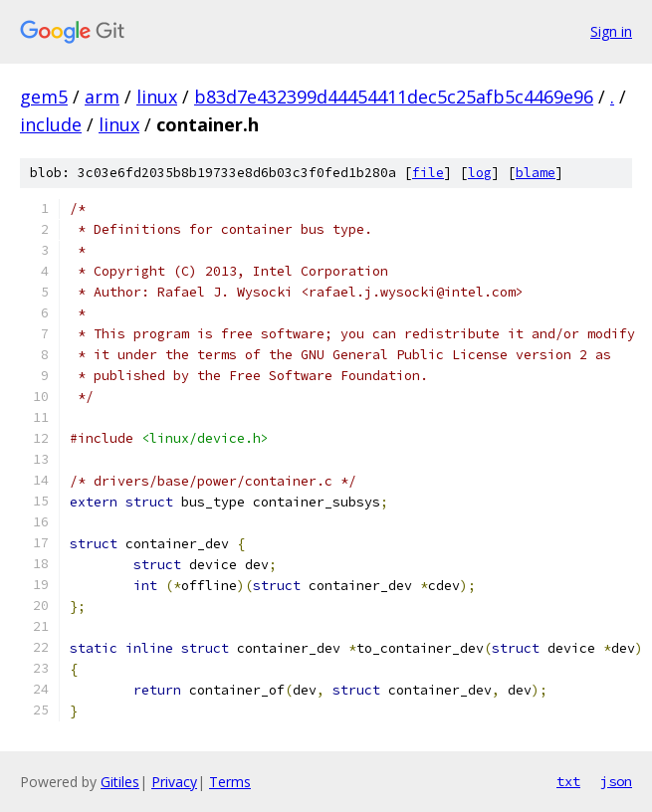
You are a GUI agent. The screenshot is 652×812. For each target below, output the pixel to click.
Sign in (611, 31)
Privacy (174, 782)
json (616, 781)
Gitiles (120, 782)
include (51, 124)
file (428, 173)
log (480, 173)
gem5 (44, 97)
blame (536, 173)
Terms (230, 782)
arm (102, 97)
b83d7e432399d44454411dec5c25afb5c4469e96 (394, 97)
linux (157, 97)
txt (568, 781)
